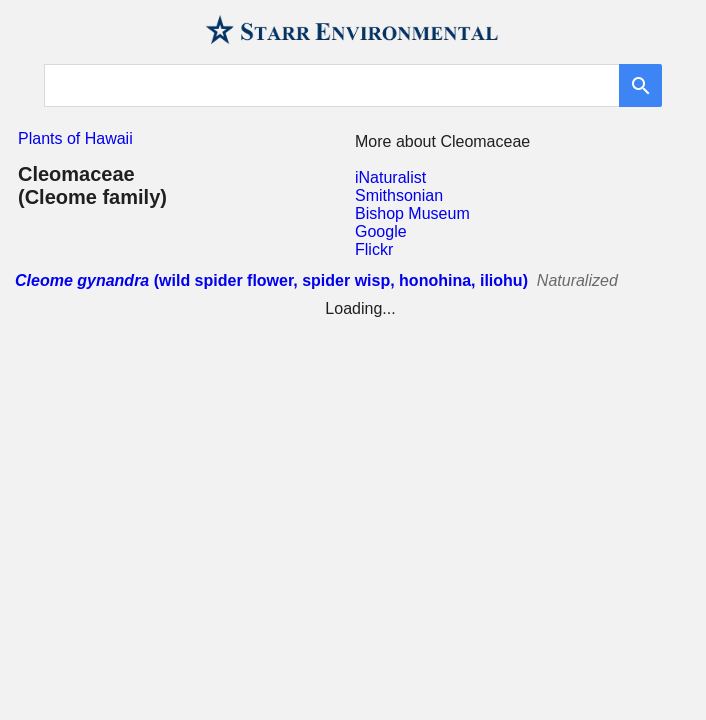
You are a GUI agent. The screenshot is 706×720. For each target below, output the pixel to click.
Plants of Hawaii (75, 138)
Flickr (374, 249)
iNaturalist (390, 177)
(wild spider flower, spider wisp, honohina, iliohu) (271, 280)
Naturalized (577, 280)
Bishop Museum (412, 213)
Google (381, 231)
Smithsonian (399, 195)
